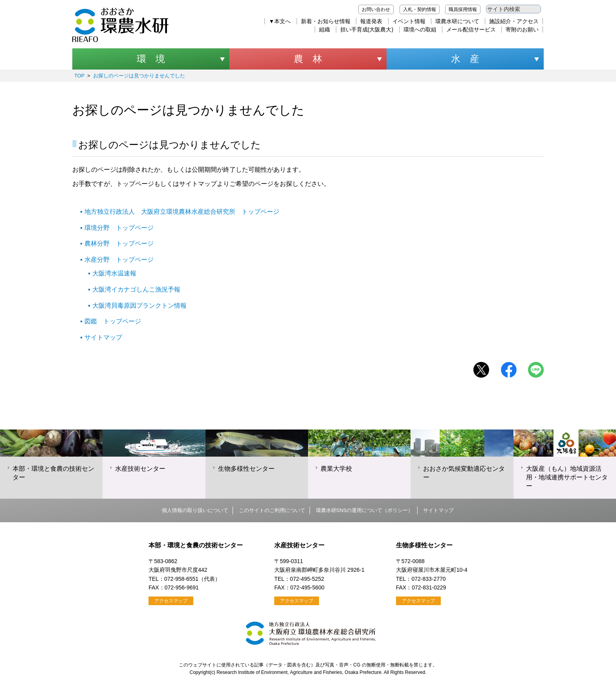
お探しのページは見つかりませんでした (139, 76)
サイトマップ (103, 337)
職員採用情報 (463, 9)
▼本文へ (280, 21)
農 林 (308, 59)
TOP (79, 76)
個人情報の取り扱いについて (195, 510)
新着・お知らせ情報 (326, 21)
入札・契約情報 (420, 9)
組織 (324, 29)
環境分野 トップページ (119, 228)
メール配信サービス (471, 29)
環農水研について (457, 21)
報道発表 (371, 21)
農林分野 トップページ (119, 243)
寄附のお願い (522, 29)
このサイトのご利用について (272, 510)
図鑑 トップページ (113, 321)
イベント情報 (409, 21)
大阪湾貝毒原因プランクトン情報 (139, 306)
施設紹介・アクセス (514, 21)
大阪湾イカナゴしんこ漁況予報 (136, 289)
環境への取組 (420, 29)
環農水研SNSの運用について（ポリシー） (364, 510)
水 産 (465, 59)
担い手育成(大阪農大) (367, 29)
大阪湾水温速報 (114, 273)
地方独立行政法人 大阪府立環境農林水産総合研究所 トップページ (182, 212)
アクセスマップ (171, 601)
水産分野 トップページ (119, 260)
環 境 (151, 59)
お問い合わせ (376, 9)
